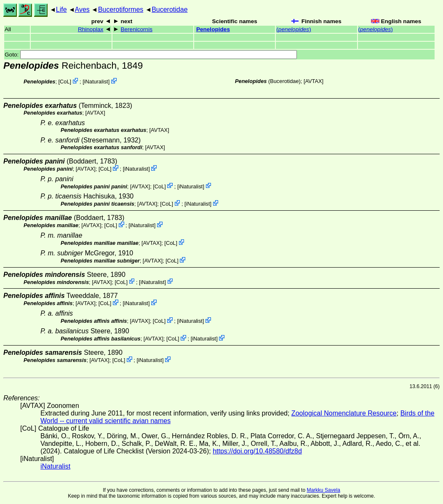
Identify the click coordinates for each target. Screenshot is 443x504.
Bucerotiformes (121, 9)
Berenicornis (136, 29)
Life (61, 9)
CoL (65, 82)
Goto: (151, 55)
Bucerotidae (169, 9)
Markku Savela (323, 490)
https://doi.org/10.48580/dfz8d (257, 451)
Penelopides (213, 29)
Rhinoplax (91, 29)
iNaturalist (96, 82)
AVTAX (313, 81)
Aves (82, 9)
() (294, 29)
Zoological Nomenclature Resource (344, 413)
